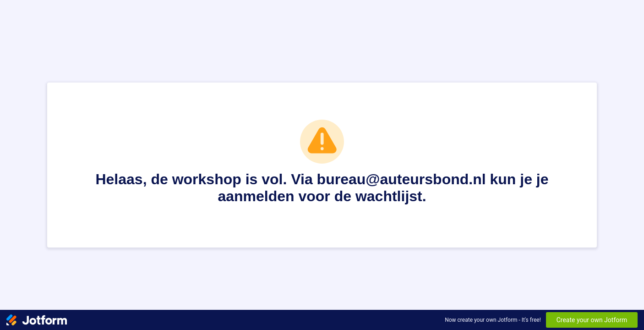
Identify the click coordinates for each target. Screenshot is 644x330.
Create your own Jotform (592, 320)
